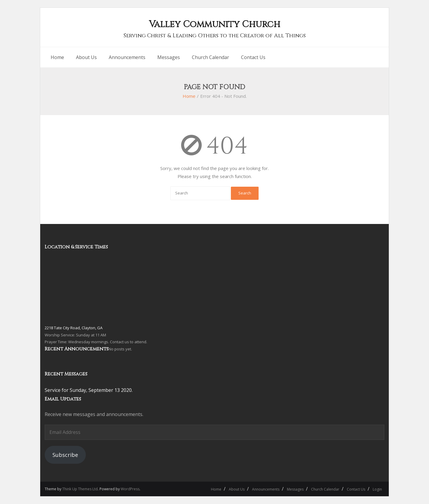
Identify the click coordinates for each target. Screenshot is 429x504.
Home (189, 96)
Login (377, 489)
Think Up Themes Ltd (80, 489)
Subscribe (65, 455)
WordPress (130, 489)
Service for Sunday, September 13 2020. (89, 390)
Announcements (266, 489)
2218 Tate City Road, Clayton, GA (74, 328)
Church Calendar (325, 489)
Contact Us (356, 489)
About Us (237, 489)
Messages (295, 489)
